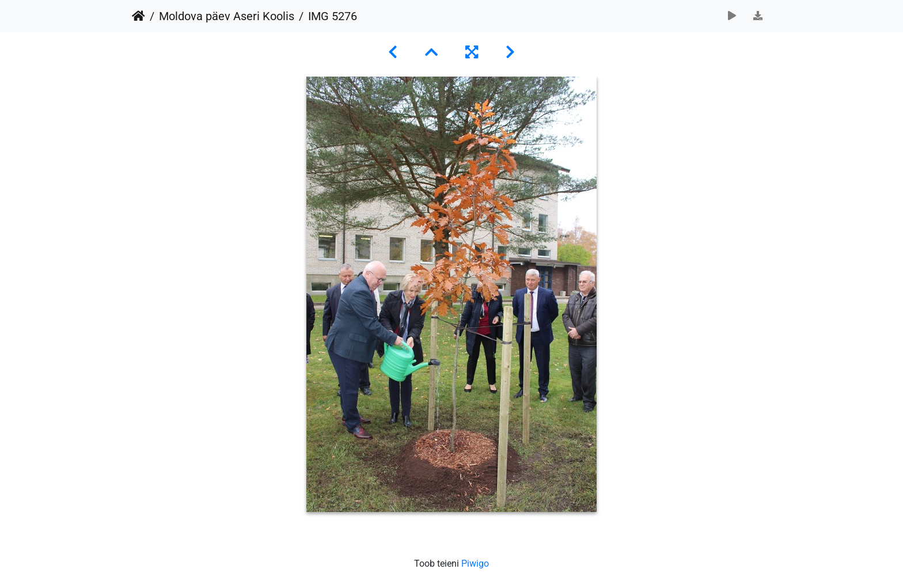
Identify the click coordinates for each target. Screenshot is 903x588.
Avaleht (139, 16)
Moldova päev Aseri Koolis (227, 16)
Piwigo (475, 564)
